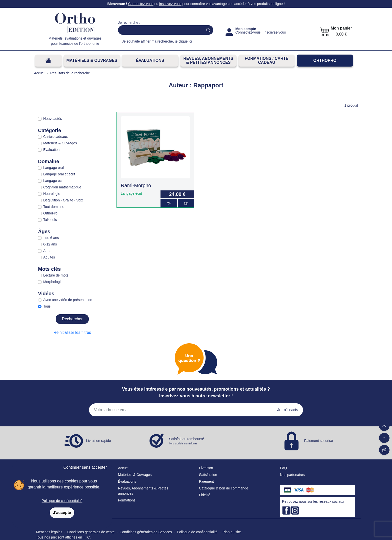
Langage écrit (54, 181)
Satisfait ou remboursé (186, 441)
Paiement (206, 481)
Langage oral (53, 168)
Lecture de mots (56, 275)
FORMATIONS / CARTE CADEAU (267, 60)
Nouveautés (53, 119)
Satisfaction (208, 475)
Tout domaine (54, 207)
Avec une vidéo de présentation (68, 300)
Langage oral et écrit (59, 174)
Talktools (50, 220)
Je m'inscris (288, 410)
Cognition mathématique (62, 187)
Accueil (124, 468)
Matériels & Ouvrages (92, 60)
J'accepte (62, 513)
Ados (47, 251)
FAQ (283, 468)
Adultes (49, 257)
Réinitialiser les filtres (72, 332)
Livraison (206, 468)
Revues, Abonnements (136, 488)
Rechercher (72, 319)
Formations (127, 500)
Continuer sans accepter (85, 467)
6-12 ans (50, 244)
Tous (47, 306)
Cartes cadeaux (55, 137)
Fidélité (205, 495)
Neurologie (52, 194)
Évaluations (150, 60)
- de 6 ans (51, 238)
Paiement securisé (318, 441)
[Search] (160, 30)
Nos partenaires (292, 475)
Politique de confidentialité (62, 501)
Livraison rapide (99, 441)
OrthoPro (325, 60)
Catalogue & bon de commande (224, 488)
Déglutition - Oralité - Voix (63, 200)
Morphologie (53, 282)
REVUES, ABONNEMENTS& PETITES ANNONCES (208, 60)
